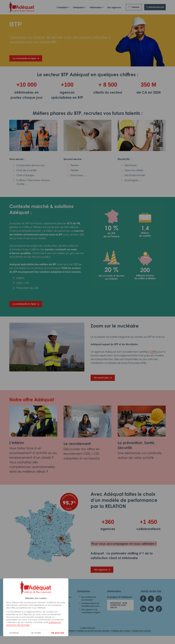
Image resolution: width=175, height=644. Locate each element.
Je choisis (36, 633)
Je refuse (14, 633)
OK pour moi (58, 633)
